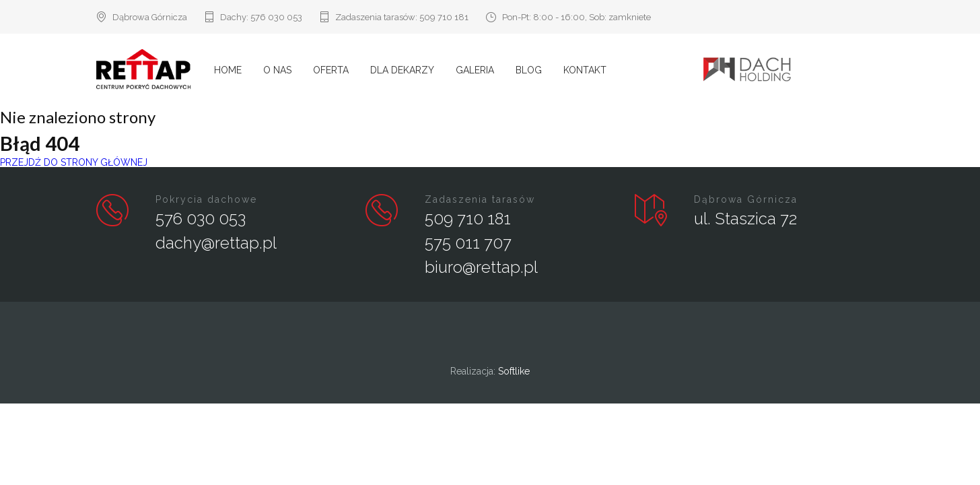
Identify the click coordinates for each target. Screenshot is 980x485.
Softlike (514, 371)
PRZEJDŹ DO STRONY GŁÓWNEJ (74, 162)
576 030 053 (276, 17)
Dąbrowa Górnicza (746, 199)
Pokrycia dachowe (206, 199)
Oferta (331, 70)
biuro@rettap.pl (481, 267)
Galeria (475, 70)
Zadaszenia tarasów (480, 199)
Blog (529, 70)
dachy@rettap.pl (216, 243)
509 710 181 (444, 17)
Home (228, 70)
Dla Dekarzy (402, 70)
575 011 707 (468, 243)
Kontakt (585, 70)
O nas (277, 70)
